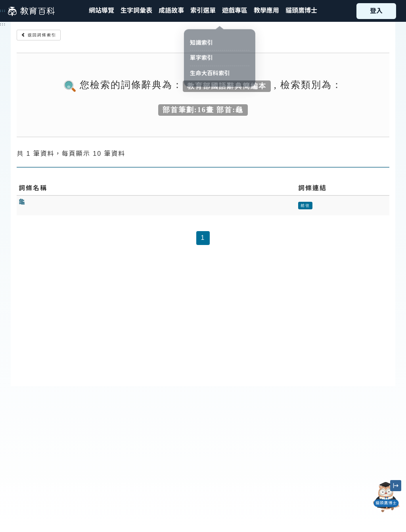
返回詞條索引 (39, 35)
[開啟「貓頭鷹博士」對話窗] (386, 497)
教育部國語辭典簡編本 (227, 86)
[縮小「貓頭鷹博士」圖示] (396, 486)
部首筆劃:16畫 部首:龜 (203, 109)
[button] (203, 11)
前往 (305, 206)
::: (3, 11)
